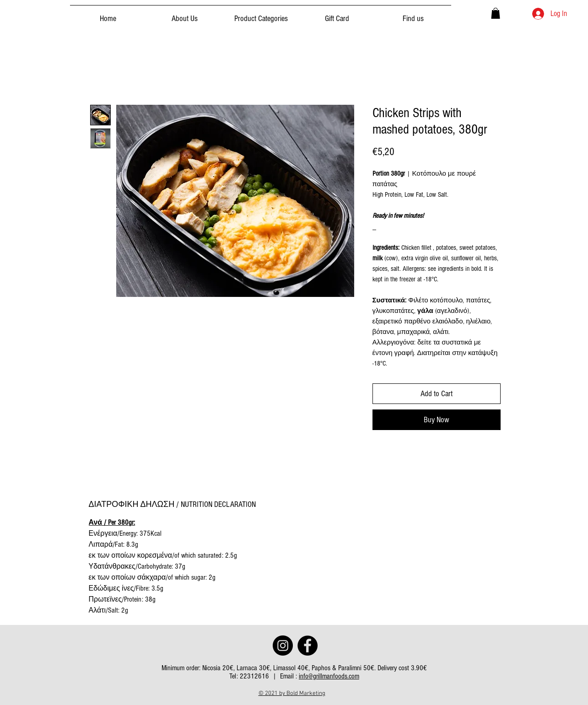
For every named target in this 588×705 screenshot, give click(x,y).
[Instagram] (283, 646)
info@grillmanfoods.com (329, 676)
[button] (496, 13)
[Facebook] (307, 646)
